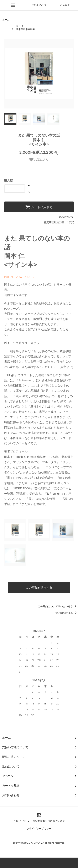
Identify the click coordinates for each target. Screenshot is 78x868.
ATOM (26, 821)
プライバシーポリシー (39, 829)
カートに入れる (39, 207)
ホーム (6, 20)
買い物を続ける (67, 613)
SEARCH (39, 5)
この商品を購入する (39, 587)
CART (65, 5)
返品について (66, 217)
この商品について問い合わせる (58, 606)
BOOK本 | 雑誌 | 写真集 (26, 28)
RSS (15, 821)
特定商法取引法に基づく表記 (49, 821)
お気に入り (39, 160)
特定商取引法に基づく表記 (59, 222)
